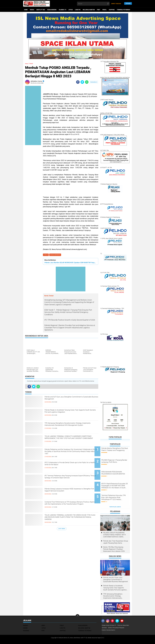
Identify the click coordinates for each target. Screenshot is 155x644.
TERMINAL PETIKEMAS (123, 10)
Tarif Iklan (119, 619)
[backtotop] (77, 607)
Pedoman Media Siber (108, 619)
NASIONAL (26, 621)
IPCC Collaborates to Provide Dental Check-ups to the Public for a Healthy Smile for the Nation (71, 465)
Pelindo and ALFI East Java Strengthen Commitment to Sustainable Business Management (66, 401)
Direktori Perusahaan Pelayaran (111, 621)
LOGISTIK (78, 10)
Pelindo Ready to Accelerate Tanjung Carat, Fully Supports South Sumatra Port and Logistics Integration (71, 414)
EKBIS (43, 616)
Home (26, 10)
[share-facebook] (78, 82)
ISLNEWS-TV (63, 10)
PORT (99, 10)
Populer (128, 4)
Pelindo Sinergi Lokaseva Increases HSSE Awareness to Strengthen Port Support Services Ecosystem (71, 493)
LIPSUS (71, 10)
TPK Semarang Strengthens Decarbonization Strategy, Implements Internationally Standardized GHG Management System (69, 427)
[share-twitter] (82, 82)
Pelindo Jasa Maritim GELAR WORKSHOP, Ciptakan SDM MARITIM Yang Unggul (71, 263)
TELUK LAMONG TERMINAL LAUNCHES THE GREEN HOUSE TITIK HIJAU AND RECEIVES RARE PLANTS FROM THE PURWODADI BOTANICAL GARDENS (70, 519)
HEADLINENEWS (52, 10)
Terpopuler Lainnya (115, 498)
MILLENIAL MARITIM (89, 10)
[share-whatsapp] (87, 82)
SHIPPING (112, 10)
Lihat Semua (62, 529)
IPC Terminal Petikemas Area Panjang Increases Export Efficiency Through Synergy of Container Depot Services (71, 480)
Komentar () (94, 82)
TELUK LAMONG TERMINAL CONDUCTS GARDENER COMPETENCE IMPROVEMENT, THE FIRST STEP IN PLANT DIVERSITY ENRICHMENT (69, 441)
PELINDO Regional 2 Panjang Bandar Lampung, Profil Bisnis (118, 459)
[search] (93, 4)
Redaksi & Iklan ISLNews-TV (110, 616)
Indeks (32, 10)
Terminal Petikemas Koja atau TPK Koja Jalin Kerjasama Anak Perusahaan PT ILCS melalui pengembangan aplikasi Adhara (118, 490)
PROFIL (104, 10)
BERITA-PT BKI (41, 10)
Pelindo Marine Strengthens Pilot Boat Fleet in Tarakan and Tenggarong (117, 450)
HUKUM (25, 619)
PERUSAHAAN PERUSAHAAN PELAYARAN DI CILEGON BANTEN (117, 470)
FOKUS (46, 255)
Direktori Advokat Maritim (110, 624)
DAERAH (26, 616)
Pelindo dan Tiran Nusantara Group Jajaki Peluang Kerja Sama (116, 533)
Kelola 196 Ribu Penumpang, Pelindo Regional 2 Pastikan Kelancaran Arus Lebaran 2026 (114, 540)
